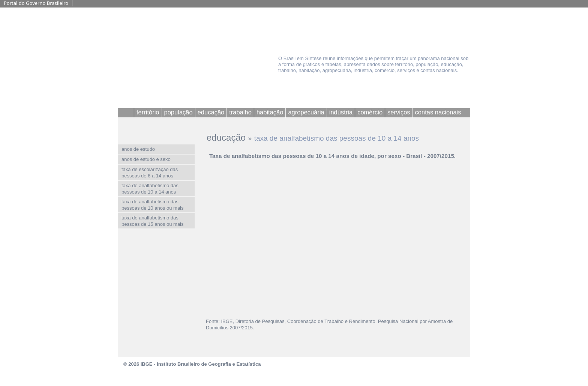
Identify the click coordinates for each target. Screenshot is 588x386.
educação (226, 137)
